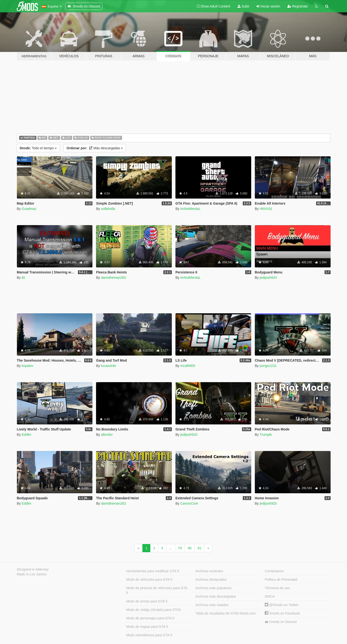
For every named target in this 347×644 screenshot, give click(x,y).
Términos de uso (277, 588)
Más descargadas (95, 148)
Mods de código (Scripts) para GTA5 (153, 610)
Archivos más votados (212, 605)
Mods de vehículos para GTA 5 (149, 580)
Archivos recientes (209, 571)
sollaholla (108, 209)
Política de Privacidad (281, 580)
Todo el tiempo (38, 148)
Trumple (266, 435)
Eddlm (27, 435)
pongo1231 (268, 366)
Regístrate (298, 6)
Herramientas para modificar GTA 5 (153, 571)
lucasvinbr (108, 366)
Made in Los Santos (32, 574)
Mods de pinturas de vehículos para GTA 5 (157, 590)
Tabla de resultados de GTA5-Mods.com (226, 613)
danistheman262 (113, 278)
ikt (23, 278)
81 (200, 548)
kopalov (28, 366)
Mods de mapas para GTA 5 (147, 627)
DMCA (270, 596)
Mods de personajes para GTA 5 (150, 618)
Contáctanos (274, 571)
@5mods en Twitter (281, 605)
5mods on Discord (281, 622)
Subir (243, 6)
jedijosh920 (268, 278)
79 (180, 548)
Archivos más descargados (216, 596)
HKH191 (266, 209)
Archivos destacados (211, 580)
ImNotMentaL (190, 209)
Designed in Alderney (33, 569)
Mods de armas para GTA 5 (147, 601)
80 (190, 548)
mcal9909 (188, 366)
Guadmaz (29, 209)
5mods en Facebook (282, 613)
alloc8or (107, 435)
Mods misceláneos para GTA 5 (149, 635)
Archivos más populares (213, 588)
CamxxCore (189, 503)
